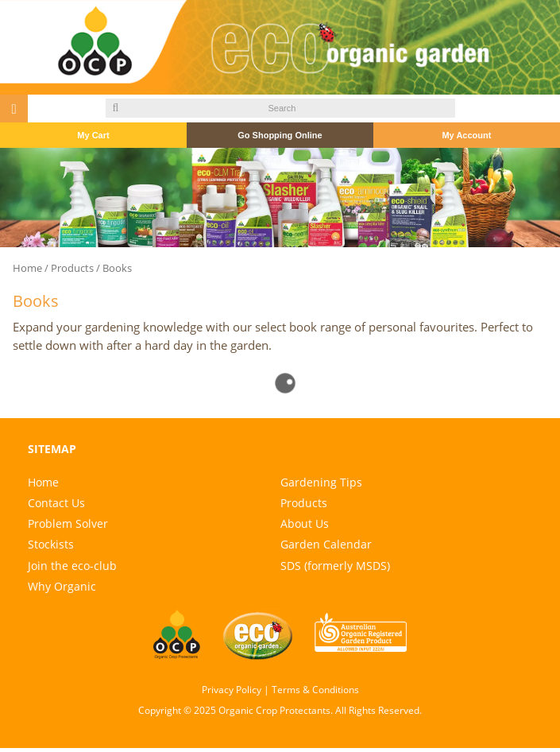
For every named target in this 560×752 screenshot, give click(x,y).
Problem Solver (68, 523)
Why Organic (62, 586)
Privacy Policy (232, 690)
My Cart (93, 135)
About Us (305, 523)
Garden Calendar (326, 544)
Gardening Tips (321, 482)
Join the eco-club (72, 566)
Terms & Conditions (315, 690)
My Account (466, 135)
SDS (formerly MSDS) (335, 566)
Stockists (51, 544)
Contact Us (56, 503)
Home (27, 268)
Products (72, 268)
